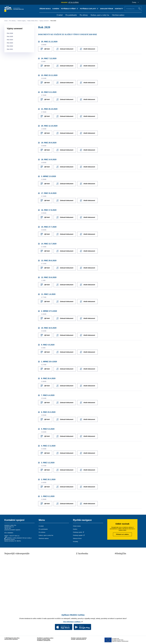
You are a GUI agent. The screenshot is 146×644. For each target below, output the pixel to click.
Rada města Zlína (33, 21)
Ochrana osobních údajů (43, 639)
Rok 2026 (10, 33)
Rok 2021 (10, 49)
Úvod (6, 21)
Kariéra (56, 9)
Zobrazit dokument (65, 49)
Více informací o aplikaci (73, 622)
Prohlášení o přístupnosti (44, 640)
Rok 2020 (53, 21)
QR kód (45, 49)
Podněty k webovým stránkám (79, 638)
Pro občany (84, 15)
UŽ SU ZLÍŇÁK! (73, 2)
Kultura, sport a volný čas (100, 15)
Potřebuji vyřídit (70, 9)
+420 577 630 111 (14, 536)
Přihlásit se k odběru (122, 534)
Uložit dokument (88, 49)
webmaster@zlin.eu (81, 639)
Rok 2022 (10, 46)
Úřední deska (45, 9)
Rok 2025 (10, 36)
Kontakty (119, 9)
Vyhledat (139, 8)
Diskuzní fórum (107, 9)
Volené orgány (22, 21)
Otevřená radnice (118, 15)
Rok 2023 (10, 43)
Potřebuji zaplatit (89, 9)
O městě (60, 15)
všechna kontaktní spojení (12, 530)
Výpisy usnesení (44, 21)
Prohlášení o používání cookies (45, 638)
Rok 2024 (10, 40)
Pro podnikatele (71, 15)
